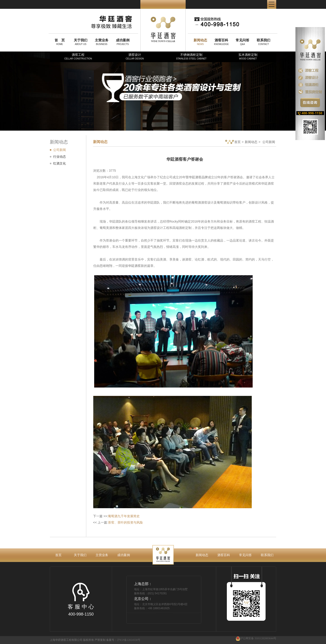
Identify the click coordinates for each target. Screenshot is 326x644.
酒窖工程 (78, 56)
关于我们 (80, 555)
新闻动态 (251, 142)
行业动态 (60, 157)
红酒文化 (60, 163)
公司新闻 (60, 150)
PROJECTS (123, 42)
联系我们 (267, 555)
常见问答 (245, 555)
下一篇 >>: (116, 516)
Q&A (242, 42)
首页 (233, 142)
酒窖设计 (135, 56)
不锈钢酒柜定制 (191, 56)
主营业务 (102, 555)
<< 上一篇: (118, 522)
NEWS (200, 42)
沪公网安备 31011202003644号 (256, 638)
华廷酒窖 (134, 266)
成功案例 (124, 555)
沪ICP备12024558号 (129, 640)
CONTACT (264, 42)
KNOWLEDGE (221, 42)
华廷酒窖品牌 (198, 177)
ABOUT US (81, 42)
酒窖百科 (224, 555)
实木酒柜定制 (248, 56)
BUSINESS (102, 42)
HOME (60, 42)
